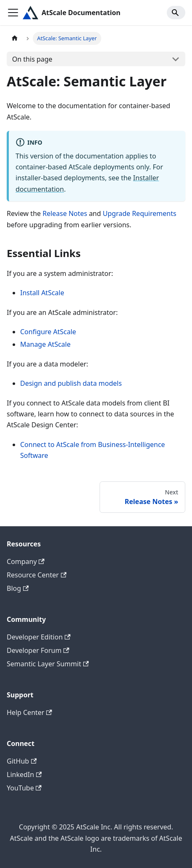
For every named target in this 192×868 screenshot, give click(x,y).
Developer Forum (38, 650)
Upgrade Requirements (140, 213)
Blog (18, 588)
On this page (32, 59)
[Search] (176, 13)
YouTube (24, 788)
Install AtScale (42, 293)
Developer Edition (39, 637)
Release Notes (65, 213)
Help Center (29, 712)
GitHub (22, 761)
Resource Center (37, 575)
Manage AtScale (45, 344)
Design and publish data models (71, 383)
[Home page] (15, 38)
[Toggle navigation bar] (13, 13)
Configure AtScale (48, 332)
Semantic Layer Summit (48, 664)
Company (26, 561)
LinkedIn (24, 774)
